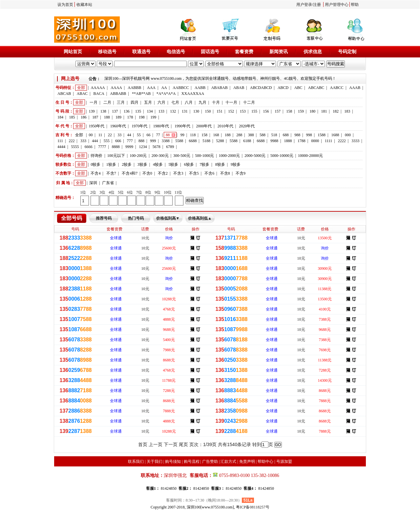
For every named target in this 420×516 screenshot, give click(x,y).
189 (118, 117)
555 (107, 141)
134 (150, 111)
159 (301, 111)
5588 (179, 141)
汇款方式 (228, 462)
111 (60, 141)
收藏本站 (84, 5)
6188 (247, 141)
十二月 (249, 102)
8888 (116, 147)
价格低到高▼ (168, 218)
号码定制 (347, 52)
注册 (317, 5)
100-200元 (138, 156)
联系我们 (136, 462)
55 (139, 135)
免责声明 (247, 462)
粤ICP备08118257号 (253, 507)
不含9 (241, 173)
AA (164, 88)
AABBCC (181, 88)
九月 (202, 102)
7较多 (204, 164)
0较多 (95, 164)
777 (130, 141)
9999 (129, 147)
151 (220, 111)
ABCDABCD (261, 88)
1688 (335, 135)
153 (243, 111)
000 (348, 135)
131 (185, 111)
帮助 (355, 5)
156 (266, 111)
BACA (99, 94)
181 (324, 111)
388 (251, 135)
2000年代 (204, 126)
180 (312, 111)
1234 (143, 147)
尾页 (183, 444)
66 (148, 135)
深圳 (93, 183)
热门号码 (136, 218)
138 (103, 111)
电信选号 (176, 52)
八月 (189, 102)
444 (95, 141)
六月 (161, 102)
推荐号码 (104, 218)
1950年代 (96, 126)
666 (118, 141)
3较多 (142, 164)
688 (286, 135)
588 (262, 135)
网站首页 (73, 52)
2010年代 (225, 126)
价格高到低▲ (200, 218)
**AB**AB (141, 94)
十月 (216, 102)
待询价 (96, 156)
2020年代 (247, 126)
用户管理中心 (337, 5)
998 (309, 135)
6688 (193, 141)
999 (153, 141)
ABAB (239, 88)
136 (127, 111)
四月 (135, 102)
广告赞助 (210, 462)
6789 (170, 147)
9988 (274, 141)
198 (142, 117)
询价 (169, 238)
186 (84, 117)
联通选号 (141, 52)
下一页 (171, 444)
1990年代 (182, 126)
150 (208, 111)
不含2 (163, 173)
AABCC (337, 88)
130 (196, 111)
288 (239, 135)
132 (173, 111)
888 (141, 141)
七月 (175, 102)
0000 (315, 141)
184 (60, 117)
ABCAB (64, 94)
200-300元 (160, 156)
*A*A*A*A (166, 94)
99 (182, 135)
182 (336, 111)
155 (254, 111)
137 (115, 111)
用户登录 (304, 5)
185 (72, 117)
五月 (148, 102)
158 (289, 111)
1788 (302, 141)
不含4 (95, 173)
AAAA (116, 88)
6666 (89, 147)
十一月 (231, 102)
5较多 (173, 164)
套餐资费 (244, 52)
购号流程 (192, 462)
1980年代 (161, 126)
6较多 (189, 164)
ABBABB (118, 94)
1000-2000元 (229, 156)
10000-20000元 (310, 156)
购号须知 (173, 462)
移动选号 (107, 52)
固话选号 (210, 52)
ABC (298, 88)
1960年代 (118, 126)
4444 (61, 147)
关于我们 (155, 462)
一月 (94, 102)
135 (138, 111)
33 (119, 135)
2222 (342, 141)
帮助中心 (265, 462)
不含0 (147, 173)
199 (153, 117)
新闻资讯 (279, 52)
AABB (200, 88)
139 (92, 111)
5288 (220, 141)
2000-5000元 (255, 156)
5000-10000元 (282, 156)
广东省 (108, 183)
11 (100, 135)
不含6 (209, 173)
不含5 (194, 173)
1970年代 (139, 126)
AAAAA (98, 88)
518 (274, 135)
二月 (107, 102)
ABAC (82, 94)
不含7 (111, 173)
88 (168, 135)
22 (110, 135)
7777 (102, 147)
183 (347, 111)
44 (129, 135)
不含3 (178, 173)
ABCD (283, 88)
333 (83, 141)
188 (107, 117)
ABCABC (316, 88)
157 (278, 111)
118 (193, 135)
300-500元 (182, 156)
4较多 (158, 164)
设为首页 (65, 5)
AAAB (355, 88)
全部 (81, 88)
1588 (322, 135)
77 (158, 135)
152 (231, 111)
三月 (121, 102)
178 (130, 117)
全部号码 (72, 218)
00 (91, 135)
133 (161, 111)
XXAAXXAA (193, 94)
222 (72, 141)
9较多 (236, 164)
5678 (157, 147)
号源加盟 (284, 462)
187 (95, 117)
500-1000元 (204, 156)
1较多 (111, 164)
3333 (355, 141)
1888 (288, 141)
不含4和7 (130, 173)
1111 (329, 141)
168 (216, 135)
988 (297, 135)
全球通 (116, 238)
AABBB (134, 88)
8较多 (220, 164)
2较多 (127, 164)
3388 (166, 141)
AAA (151, 88)
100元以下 (116, 156)
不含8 (225, 173)
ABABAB (220, 88)
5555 (75, 147)
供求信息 (313, 52)
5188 (206, 141)
